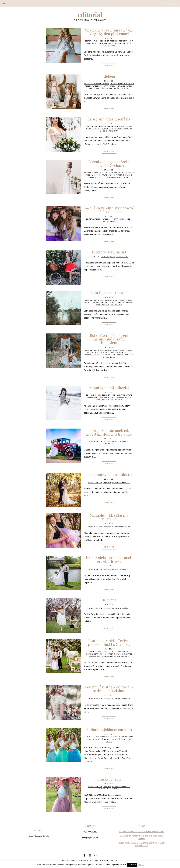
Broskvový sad (109, 779)
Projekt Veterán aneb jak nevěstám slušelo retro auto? (109, 432)
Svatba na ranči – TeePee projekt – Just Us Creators (109, 642)
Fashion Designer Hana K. (38, 836)
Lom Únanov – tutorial (109, 293)
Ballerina (109, 600)
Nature (89, 129)
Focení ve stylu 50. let (109, 252)
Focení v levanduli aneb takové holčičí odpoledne (109, 210)
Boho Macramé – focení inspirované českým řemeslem (109, 339)
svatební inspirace (95, 43)
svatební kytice (111, 43)
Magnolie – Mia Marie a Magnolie (109, 517)
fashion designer (102, 41)
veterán (109, 444)
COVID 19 (105, 173)
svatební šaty (109, 46)
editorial (89, 41)
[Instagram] (90, 855)
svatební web (109, 357)
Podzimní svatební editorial (109, 474)
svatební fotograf (125, 41)
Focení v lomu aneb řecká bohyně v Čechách (109, 163)
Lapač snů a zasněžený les (109, 119)
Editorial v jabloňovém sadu (109, 729)
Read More (109, 66)
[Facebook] (84, 855)
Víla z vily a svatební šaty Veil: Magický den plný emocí (109, 32)
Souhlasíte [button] (132, 865)
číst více (141, 865)
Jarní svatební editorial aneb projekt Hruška (109, 559)
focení (113, 41)
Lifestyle (96, 175)
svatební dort (101, 352)
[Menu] (4, 4)
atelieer (88, 84)
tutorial (125, 88)
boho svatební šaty (101, 84)
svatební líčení (125, 43)
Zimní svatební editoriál (109, 388)
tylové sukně (109, 221)
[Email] (96, 855)
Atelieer (109, 76)
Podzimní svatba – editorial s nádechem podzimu (109, 689)
